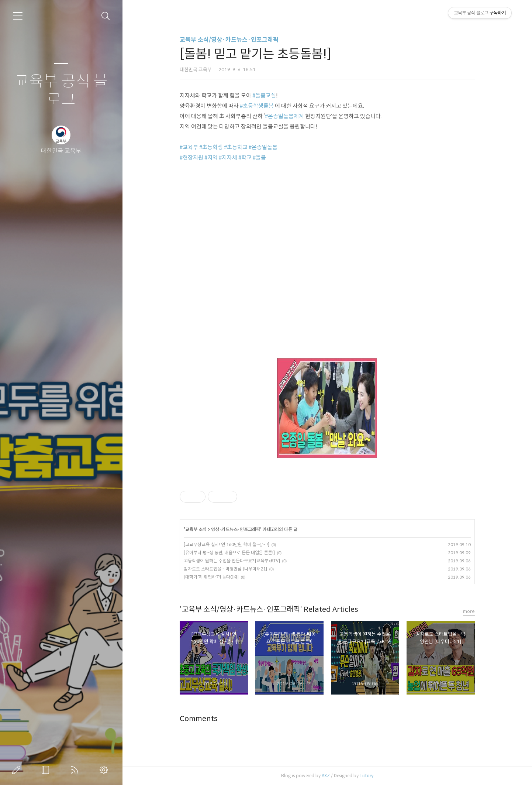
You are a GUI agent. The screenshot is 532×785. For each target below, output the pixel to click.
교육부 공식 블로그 (61, 91)
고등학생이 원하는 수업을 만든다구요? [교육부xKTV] (232, 561)
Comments (199, 719)
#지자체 (228, 157)
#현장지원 (191, 157)
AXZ (326, 776)
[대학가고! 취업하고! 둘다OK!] (211, 577)
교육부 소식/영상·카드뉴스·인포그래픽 (229, 40)
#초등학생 (211, 147)
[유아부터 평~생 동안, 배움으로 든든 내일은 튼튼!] (229, 553)
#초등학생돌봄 (257, 106)
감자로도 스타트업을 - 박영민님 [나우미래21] (225, 569)
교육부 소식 (196, 529)
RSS (76, 770)
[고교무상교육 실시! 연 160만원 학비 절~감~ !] (227, 544)
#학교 (245, 157)
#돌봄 (259, 157)
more (469, 611)
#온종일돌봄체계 (284, 116)
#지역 (211, 157)
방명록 (47, 770)
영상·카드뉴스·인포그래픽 (236, 529)
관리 (105, 770)
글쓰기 (18, 770)
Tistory (367, 776)
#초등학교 (236, 147)
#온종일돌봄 (263, 147)
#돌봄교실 (264, 95)
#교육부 (189, 147)
